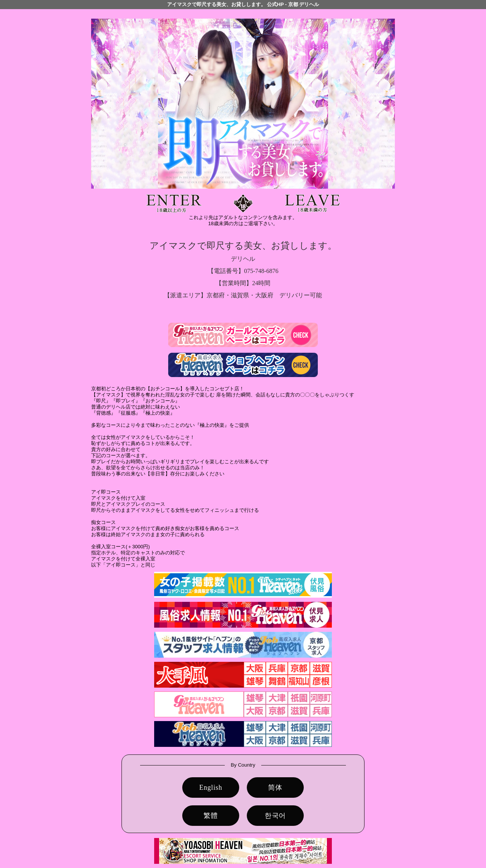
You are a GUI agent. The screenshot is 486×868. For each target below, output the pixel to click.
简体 (275, 788)
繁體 (211, 816)
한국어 (275, 816)
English (211, 788)
